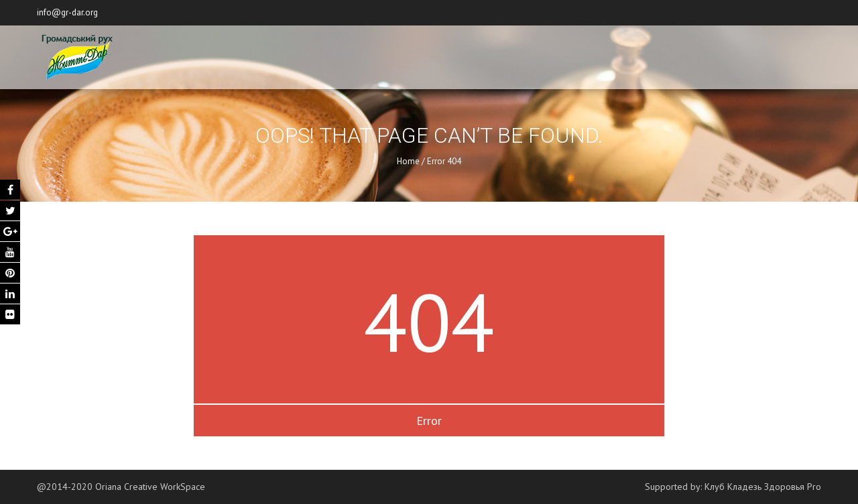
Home (408, 161)
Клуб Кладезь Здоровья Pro (763, 487)
